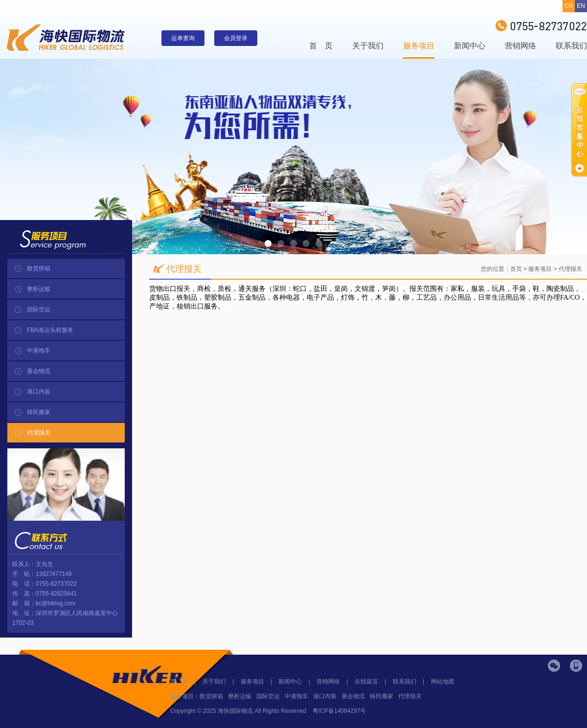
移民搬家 (39, 412)
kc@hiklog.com (56, 603)
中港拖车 (39, 351)
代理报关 (39, 433)
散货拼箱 (39, 268)
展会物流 (39, 371)
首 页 (321, 46)
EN (581, 6)
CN (569, 6)
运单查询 (183, 38)
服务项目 (419, 46)
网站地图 (443, 682)
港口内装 (39, 392)
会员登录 (236, 38)
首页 (516, 269)
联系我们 (571, 46)
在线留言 (366, 682)
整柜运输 (39, 289)
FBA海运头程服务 (50, 330)
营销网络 (520, 46)
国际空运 (39, 309)
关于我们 (368, 46)
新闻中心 (470, 46)
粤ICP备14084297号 (339, 711)
